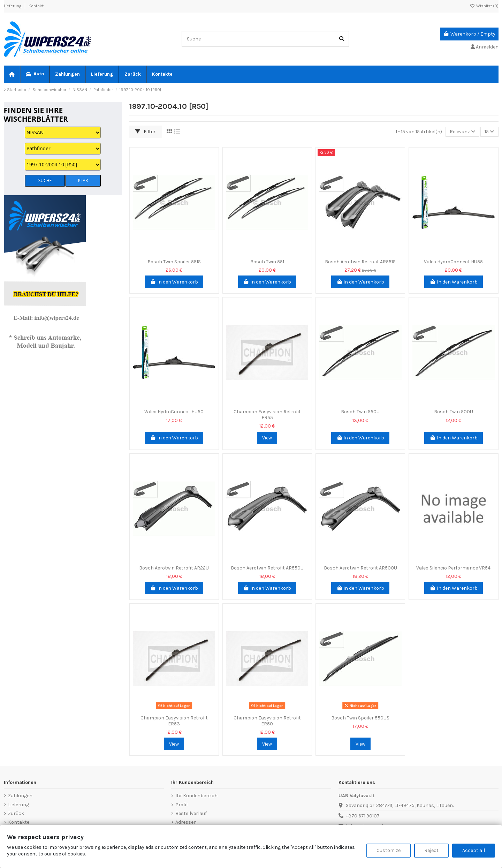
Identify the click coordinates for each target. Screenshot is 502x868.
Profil (181, 805)
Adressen (186, 822)
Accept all (474, 850)
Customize (389, 850)
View (267, 438)
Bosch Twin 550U (360, 412)
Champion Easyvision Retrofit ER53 (174, 721)
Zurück (16, 813)
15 (489, 132)
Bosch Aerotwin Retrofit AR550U (267, 568)
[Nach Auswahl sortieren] (462, 132)
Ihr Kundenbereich (196, 796)
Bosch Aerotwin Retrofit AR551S (360, 262)
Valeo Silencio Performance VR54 (453, 568)
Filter (145, 132)
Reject (431, 850)
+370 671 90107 (363, 816)
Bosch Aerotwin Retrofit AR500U (360, 568)
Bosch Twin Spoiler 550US (360, 718)
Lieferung (13, 6)
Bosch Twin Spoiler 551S (174, 262)
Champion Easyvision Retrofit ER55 (267, 415)
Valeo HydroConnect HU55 (453, 262)
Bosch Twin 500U (454, 412)
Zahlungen (20, 796)
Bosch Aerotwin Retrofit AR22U (174, 568)
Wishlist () (484, 6)
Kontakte (19, 822)
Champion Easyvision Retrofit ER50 (267, 721)
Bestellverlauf (191, 813)
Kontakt (36, 6)
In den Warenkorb (174, 282)
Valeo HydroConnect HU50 (174, 412)
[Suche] (342, 39)
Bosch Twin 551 (267, 262)
